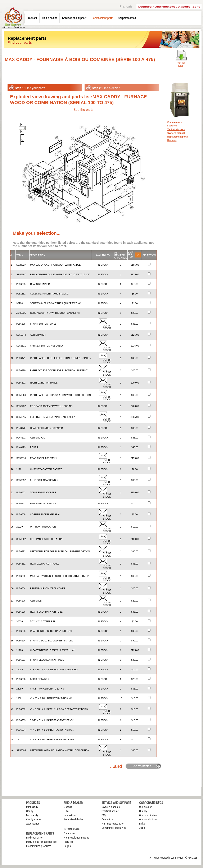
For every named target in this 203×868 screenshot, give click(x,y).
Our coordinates (148, 815)
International (71, 815)
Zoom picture (175, 122)
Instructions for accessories (41, 842)
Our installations (148, 819)
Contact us (107, 819)
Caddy (30, 811)
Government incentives (114, 828)
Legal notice (177, 858)
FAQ (104, 815)
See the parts (83, 110)
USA (66, 811)
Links (142, 824)
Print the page (181, 64)
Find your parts (34, 838)
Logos (67, 846)
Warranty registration (113, 824)
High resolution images (76, 838)
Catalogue (69, 833)
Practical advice (110, 811)
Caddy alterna (34, 819)
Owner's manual (176, 133)
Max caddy (32, 815)
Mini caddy (32, 807)
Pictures (68, 842)
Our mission (146, 807)
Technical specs (176, 129)
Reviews (172, 140)
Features (172, 126)
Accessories (33, 824)
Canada (68, 807)
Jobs (142, 828)
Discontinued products (39, 846)
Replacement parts (178, 137)
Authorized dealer (73, 819)
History (143, 811)
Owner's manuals (111, 807)
